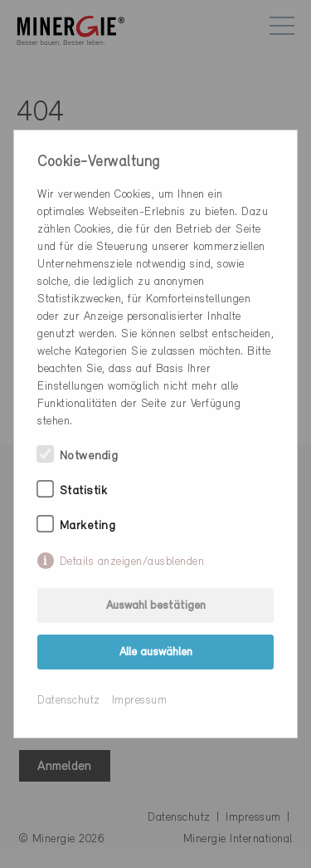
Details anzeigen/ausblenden (132, 562)
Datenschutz (69, 701)
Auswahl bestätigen (156, 606)
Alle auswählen (156, 652)
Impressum (140, 701)
